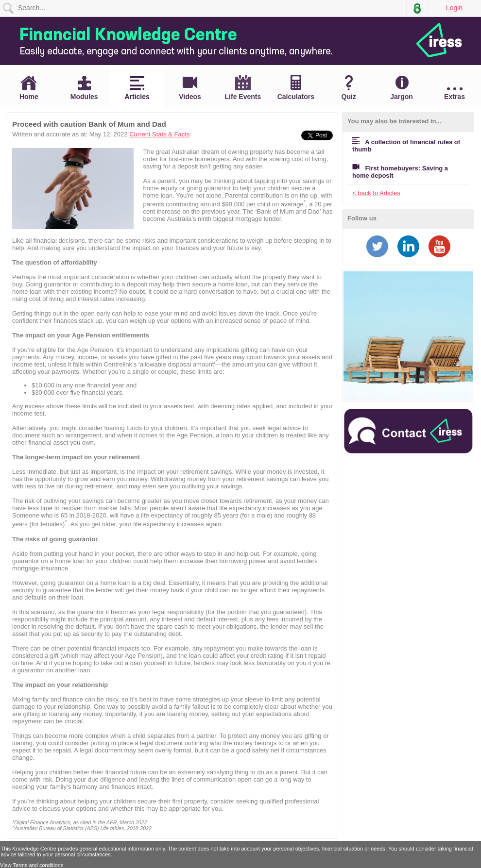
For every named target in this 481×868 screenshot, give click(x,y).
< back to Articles (376, 193)
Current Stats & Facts (159, 134)
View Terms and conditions (32, 865)
